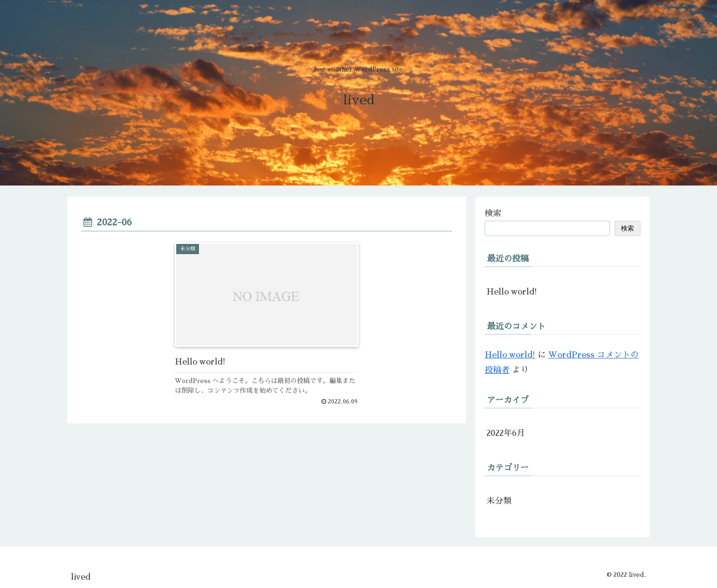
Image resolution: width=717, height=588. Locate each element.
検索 (493, 213)
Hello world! (512, 292)
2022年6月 (506, 433)
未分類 (499, 501)
